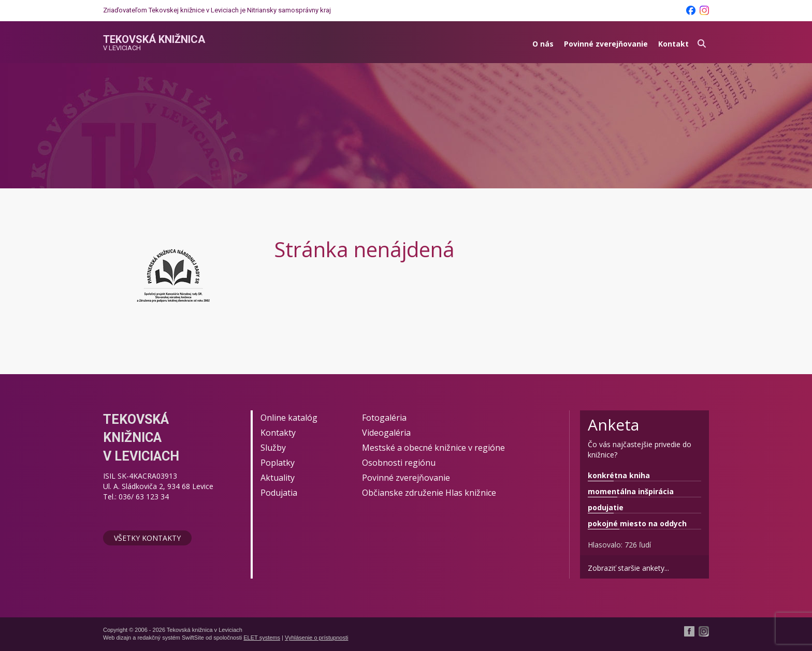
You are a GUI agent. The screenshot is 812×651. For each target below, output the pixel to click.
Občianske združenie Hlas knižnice (429, 493)
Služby (273, 448)
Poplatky (278, 463)
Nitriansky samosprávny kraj (289, 10)
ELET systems (262, 638)
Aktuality (278, 478)
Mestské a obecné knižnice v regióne (433, 448)
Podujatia (279, 493)
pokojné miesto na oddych (637, 523)
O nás (543, 44)
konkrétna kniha (619, 475)
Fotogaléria (384, 418)
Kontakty (278, 433)
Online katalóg (289, 418)
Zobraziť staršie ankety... (628, 568)
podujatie (606, 507)
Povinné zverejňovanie (606, 44)
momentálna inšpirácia (631, 491)
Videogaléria (386, 433)
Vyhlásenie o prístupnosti (317, 638)
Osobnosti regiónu (399, 463)
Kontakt (673, 44)
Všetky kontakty (147, 538)
